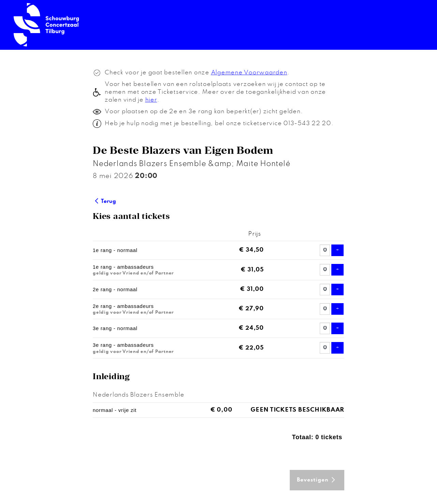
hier (151, 100)
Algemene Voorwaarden (249, 73)
